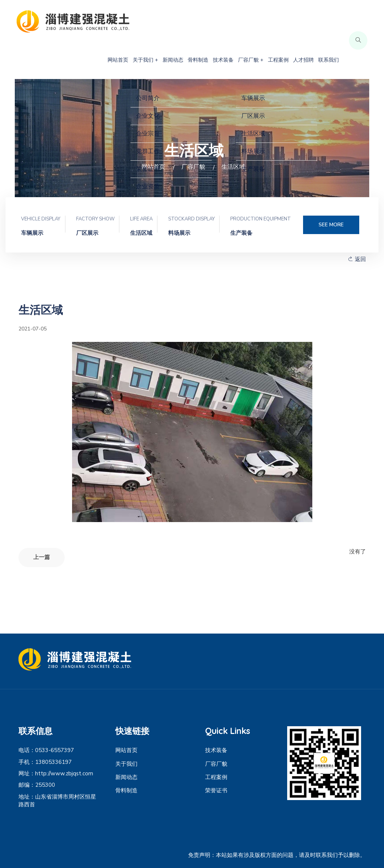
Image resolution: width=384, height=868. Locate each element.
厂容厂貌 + (251, 60)
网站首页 (118, 60)
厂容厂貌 (216, 764)
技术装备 (223, 60)
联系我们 (329, 60)
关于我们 (126, 764)
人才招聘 (303, 60)
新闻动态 (173, 60)
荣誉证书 (216, 790)
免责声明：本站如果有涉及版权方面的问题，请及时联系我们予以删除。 (277, 855)
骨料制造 (198, 60)
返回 (357, 259)
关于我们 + (145, 60)
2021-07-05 (33, 329)
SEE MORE (331, 225)
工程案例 (278, 60)
